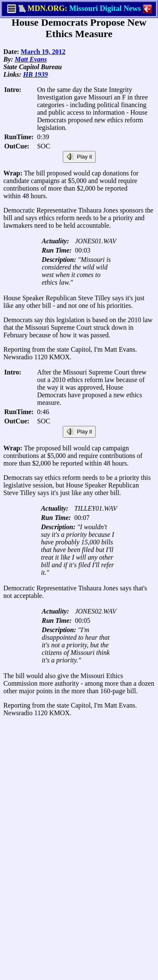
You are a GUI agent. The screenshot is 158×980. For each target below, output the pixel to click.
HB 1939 (36, 74)
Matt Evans (31, 59)
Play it (79, 157)
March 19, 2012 (43, 52)
